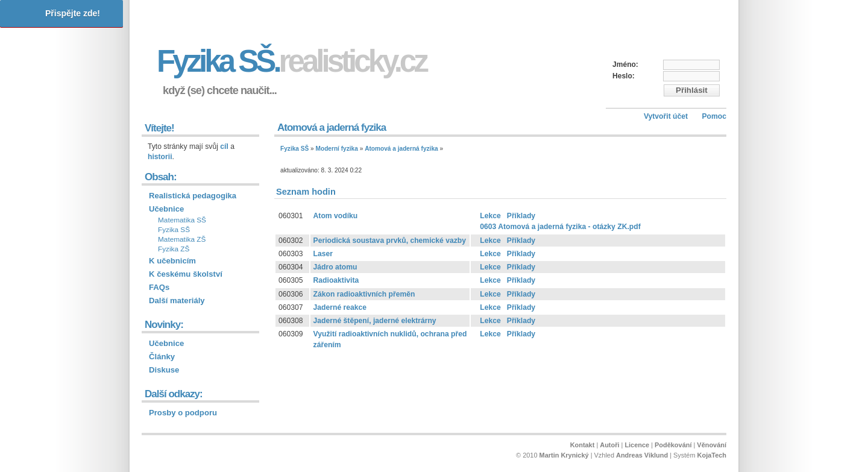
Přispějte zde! (73, 13)
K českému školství (186, 274)
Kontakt (583, 445)
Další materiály (177, 301)
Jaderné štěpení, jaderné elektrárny (375, 321)
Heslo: (624, 76)
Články (162, 357)
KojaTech (712, 455)
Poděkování (673, 445)
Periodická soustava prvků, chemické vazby (390, 241)
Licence (637, 445)
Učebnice (166, 209)
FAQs (159, 287)
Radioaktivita (336, 280)
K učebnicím (172, 261)
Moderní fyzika (337, 149)
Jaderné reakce (340, 307)
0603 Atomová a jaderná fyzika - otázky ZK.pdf (560, 227)
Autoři (609, 445)
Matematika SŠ (182, 220)
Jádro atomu (335, 267)
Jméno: (625, 65)
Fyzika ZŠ (174, 249)
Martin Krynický (564, 455)
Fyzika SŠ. (291, 61)
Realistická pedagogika (193, 196)
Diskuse (164, 370)
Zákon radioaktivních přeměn (364, 294)
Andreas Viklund (642, 455)
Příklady (521, 216)
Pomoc (714, 116)
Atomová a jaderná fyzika (401, 149)
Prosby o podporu (183, 413)
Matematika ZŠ (182, 239)
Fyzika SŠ (294, 149)
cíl (224, 146)
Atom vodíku (336, 216)
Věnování (712, 445)
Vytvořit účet (666, 116)
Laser (323, 254)
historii (160, 157)
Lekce (490, 216)
